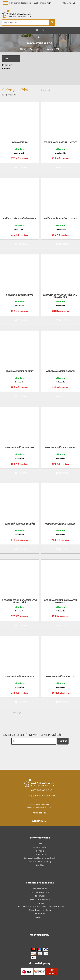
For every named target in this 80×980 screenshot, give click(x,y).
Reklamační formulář (40, 899)
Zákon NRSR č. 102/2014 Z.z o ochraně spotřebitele (40, 907)
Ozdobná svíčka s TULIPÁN (60, 447)
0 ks (65, 3)
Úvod (23, 49)
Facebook (40, 914)
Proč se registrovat (40, 892)
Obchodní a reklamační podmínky (40, 858)
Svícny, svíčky (53, 49)
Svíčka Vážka (20, 142)
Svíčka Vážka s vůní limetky (60, 142)
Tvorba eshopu (39, 813)
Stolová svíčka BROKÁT (20, 371)
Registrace (26, 3)
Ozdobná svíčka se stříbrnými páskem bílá (60, 296)
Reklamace (40, 896)
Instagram (40, 917)
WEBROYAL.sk (39, 821)
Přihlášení (14, 3)
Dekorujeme (36, 49)
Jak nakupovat (40, 889)
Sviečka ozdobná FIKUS (20, 295)
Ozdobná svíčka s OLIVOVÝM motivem (60, 601)
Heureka (40, 903)
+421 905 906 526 (41, 791)
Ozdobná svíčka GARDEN (60, 371)
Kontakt (40, 851)
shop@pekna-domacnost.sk (41, 796)
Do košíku (21, 168)
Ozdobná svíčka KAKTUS (20, 676)
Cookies (40, 865)
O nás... (40, 844)
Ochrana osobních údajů (40, 862)
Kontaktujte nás (40, 854)
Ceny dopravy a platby (40, 910)
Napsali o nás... (40, 847)
